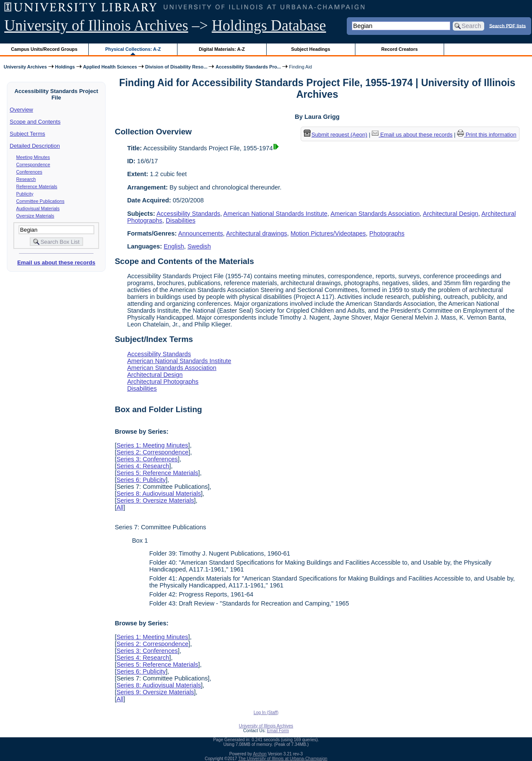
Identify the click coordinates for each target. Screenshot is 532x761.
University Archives (25, 67)
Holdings (65, 67)
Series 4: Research (143, 466)
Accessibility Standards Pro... (248, 67)
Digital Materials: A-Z (222, 49)
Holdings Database (269, 26)
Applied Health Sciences (110, 67)
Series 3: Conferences (147, 459)
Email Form (278, 731)
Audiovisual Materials (38, 208)
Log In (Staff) (266, 713)
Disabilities (181, 221)
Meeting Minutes (33, 157)
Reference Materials (37, 186)
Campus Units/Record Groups (44, 49)
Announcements (201, 233)
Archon (260, 754)
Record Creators (400, 49)
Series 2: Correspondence (152, 452)
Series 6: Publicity (141, 480)
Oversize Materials (35, 216)
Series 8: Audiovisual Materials (159, 494)
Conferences (29, 172)
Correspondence (33, 165)
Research (26, 179)
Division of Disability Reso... (176, 67)
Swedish (199, 246)
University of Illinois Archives (96, 26)
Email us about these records (56, 262)
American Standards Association (375, 214)
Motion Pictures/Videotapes (328, 233)
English (174, 246)
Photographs (387, 233)
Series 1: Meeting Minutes (152, 445)
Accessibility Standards (188, 214)
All (120, 507)
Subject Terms (28, 134)
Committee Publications (40, 201)
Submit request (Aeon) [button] (336, 135)
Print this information (487, 135)
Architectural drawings (257, 233)
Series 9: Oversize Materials (155, 500)
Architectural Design (451, 214)
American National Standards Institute (275, 214)
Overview (22, 110)
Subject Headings (311, 49)
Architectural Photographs (163, 382)
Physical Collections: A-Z (133, 49)
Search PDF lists (508, 25)
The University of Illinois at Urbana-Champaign (283, 759)
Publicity (25, 194)
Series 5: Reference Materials (157, 473)
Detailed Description (35, 146)
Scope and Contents (35, 122)
